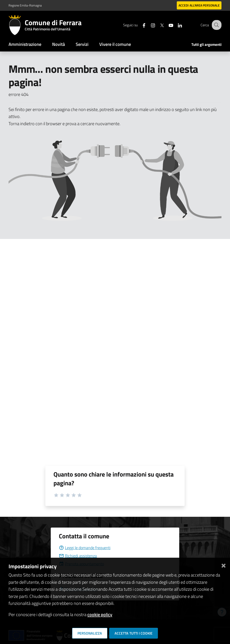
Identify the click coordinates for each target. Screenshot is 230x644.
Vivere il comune (115, 44)
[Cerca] (216, 25)
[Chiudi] (223, 565)
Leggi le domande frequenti (85, 548)
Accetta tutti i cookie (134, 633)
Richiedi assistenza (78, 556)
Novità (59, 44)
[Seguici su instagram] (149, 25)
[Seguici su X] (158, 25)
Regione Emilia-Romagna (25, 5)
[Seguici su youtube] (167, 25)
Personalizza (90, 633)
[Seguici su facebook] (140, 25)
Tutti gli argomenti (206, 45)
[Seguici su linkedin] (176, 25)
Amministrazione (25, 44)
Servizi (82, 44)
